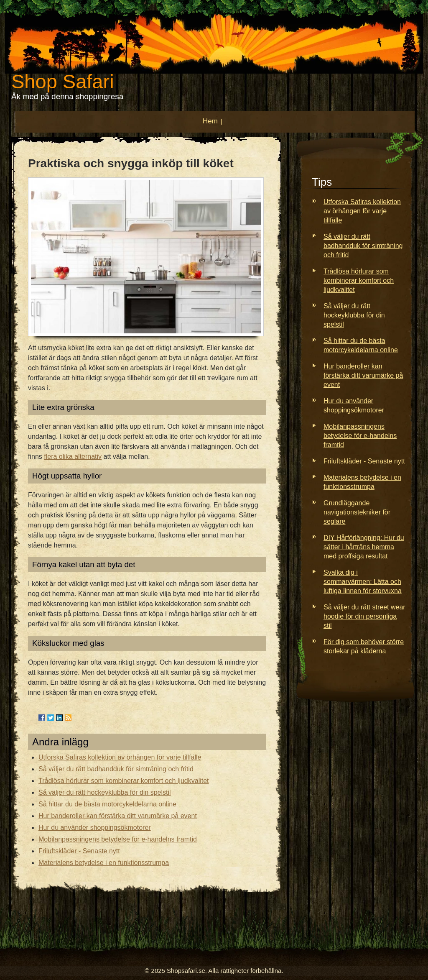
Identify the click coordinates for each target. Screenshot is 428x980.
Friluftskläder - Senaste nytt (79, 851)
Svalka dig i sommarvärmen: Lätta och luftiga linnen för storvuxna (363, 582)
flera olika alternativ (73, 457)
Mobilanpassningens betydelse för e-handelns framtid (118, 839)
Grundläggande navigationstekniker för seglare (357, 512)
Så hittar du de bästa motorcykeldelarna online (107, 804)
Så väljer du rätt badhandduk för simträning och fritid (116, 769)
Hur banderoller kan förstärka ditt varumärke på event (118, 816)
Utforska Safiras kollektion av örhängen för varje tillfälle (120, 757)
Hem (210, 121)
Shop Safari (63, 81)
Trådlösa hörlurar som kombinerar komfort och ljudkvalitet (124, 781)
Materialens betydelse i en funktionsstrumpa (104, 863)
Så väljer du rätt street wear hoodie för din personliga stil (364, 616)
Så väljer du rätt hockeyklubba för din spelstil (105, 792)
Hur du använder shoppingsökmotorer (95, 828)
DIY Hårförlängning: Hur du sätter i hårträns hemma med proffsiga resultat (364, 547)
